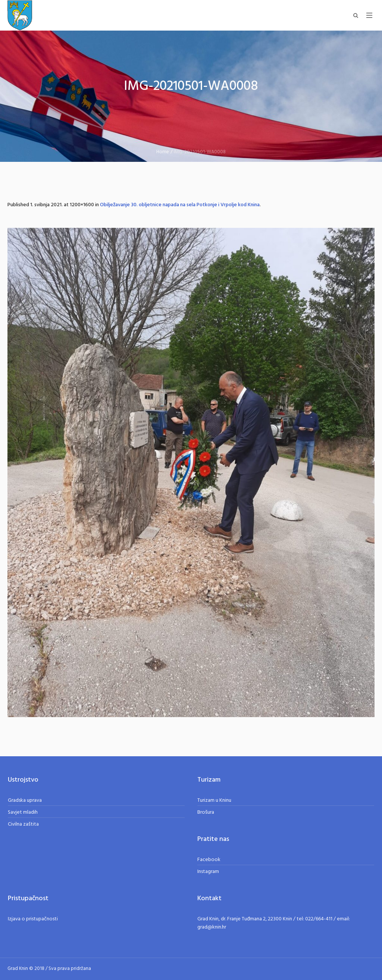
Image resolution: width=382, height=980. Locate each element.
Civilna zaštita (23, 824)
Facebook (209, 860)
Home (163, 152)
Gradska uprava (25, 800)
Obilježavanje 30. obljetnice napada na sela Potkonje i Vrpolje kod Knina (180, 205)
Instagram (208, 872)
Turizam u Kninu (214, 800)
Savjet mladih (23, 812)
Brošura (206, 812)
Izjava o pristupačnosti (33, 919)
